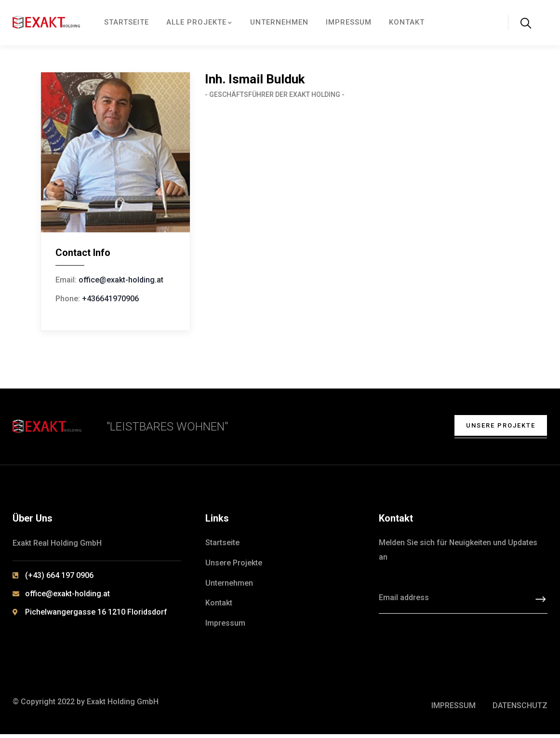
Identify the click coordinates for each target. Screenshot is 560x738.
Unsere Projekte (495, 427)
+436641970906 (110, 299)
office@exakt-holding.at (121, 280)
